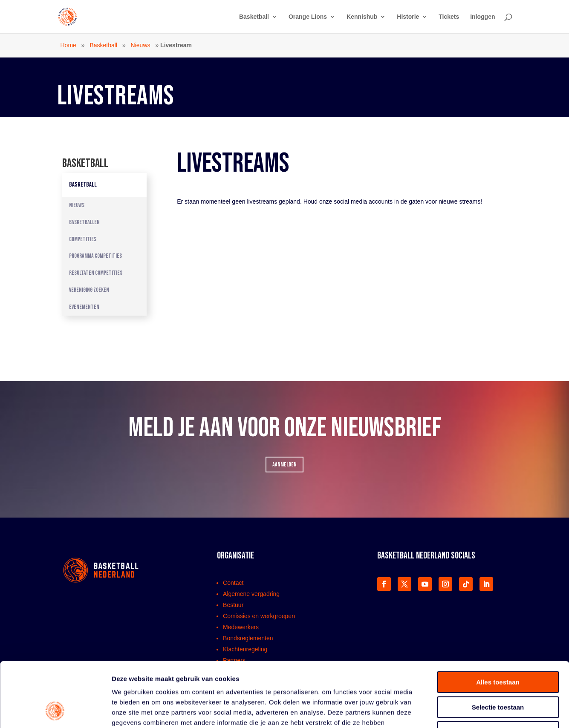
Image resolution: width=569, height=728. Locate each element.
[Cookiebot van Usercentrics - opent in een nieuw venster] (55, 711)
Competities (83, 239)
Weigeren (498, 674)
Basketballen (84, 222)
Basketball (254, 17)
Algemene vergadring (251, 594)
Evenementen (84, 307)
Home (68, 45)
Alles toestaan (498, 624)
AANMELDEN (284, 465)
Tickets (449, 17)
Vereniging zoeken (89, 290)
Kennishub (362, 17)
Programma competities (95, 256)
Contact (233, 583)
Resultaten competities (96, 273)
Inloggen (482, 17)
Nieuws (141, 45)
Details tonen (461, 711)
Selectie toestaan (498, 649)
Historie (408, 17)
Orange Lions (308, 17)
